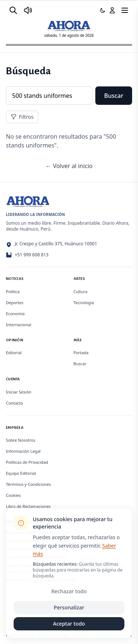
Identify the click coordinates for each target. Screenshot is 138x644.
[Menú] (125, 10)
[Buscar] (13, 10)
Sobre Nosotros (21, 440)
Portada (81, 353)
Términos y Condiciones (28, 484)
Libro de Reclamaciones (28, 506)
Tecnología (84, 303)
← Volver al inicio (69, 166)
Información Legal (23, 451)
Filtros (22, 117)
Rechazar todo (69, 591)
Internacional (19, 325)
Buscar (114, 96)
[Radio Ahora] (28, 10)
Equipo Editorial (21, 473)
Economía (15, 314)
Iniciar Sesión (19, 392)
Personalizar (69, 607)
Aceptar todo (69, 624)
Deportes (15, 303)
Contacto (14, 403)
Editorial (14, 353)
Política (13, 291)
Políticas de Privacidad (27, 462)
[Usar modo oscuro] (103, 10)
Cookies (13, 495)
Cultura (81, 291)
